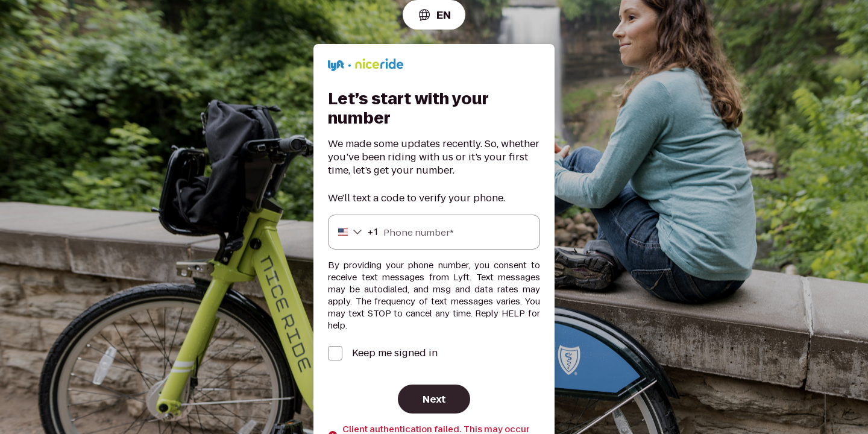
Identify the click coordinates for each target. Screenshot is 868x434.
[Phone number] (434, 232)
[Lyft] (366, 67)
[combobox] (434, 15)
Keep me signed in (395, 353)
